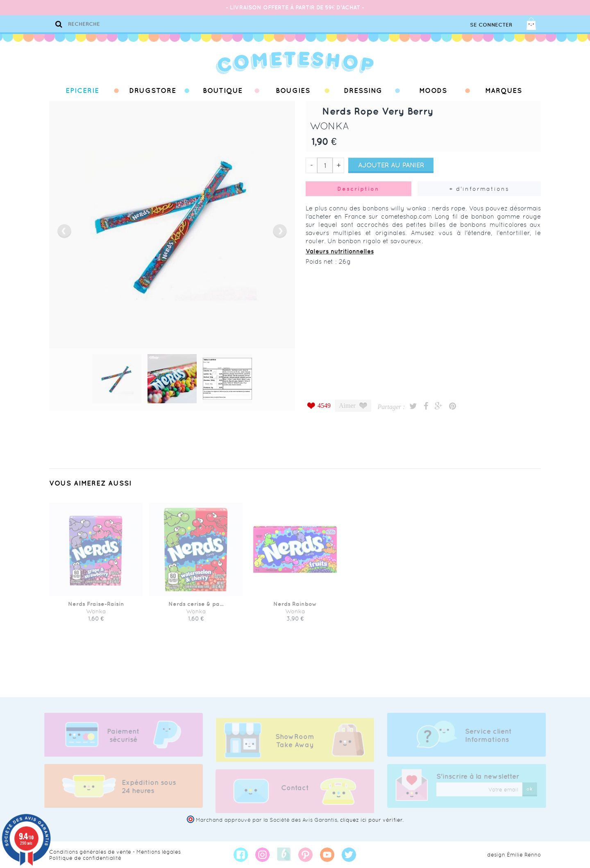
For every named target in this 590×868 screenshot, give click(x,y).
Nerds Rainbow (295, 608)
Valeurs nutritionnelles (340, 251)
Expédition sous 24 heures (145, 787)
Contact (295, 792)
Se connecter (491, 25)
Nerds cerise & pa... (196, 608)
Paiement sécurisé (119, 735)
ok (534, 789)
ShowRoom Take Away (295, 745)
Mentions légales (159, 852)
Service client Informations (492, 735)
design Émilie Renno (514, 855)
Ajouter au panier (391, 165)
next (280, 231)
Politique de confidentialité (85, 858)
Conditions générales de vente (90, 852)
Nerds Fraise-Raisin (96, 608)
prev (64, 231)
